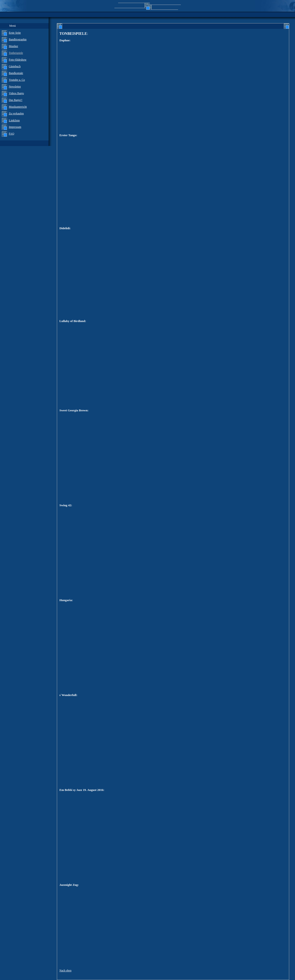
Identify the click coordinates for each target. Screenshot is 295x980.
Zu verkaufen (16, 113)
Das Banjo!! (16, 100)
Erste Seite (15, 33)
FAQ (11, 134)
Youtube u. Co (17, 80)
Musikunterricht (18, 107)
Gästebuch (15, 66)
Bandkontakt (16, 73)
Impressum (15, 127)
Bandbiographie (18, 39)
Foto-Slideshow (18, 60)
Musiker (13, 46)
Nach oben (65, 970)
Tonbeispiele (16, 53)
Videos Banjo (16, 93)
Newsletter (15, 87)
